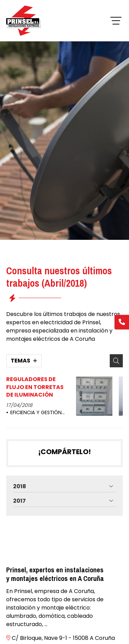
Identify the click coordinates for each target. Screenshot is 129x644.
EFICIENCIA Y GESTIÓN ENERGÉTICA (34, 413)
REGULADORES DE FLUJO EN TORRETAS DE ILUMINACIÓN (35, 387)
